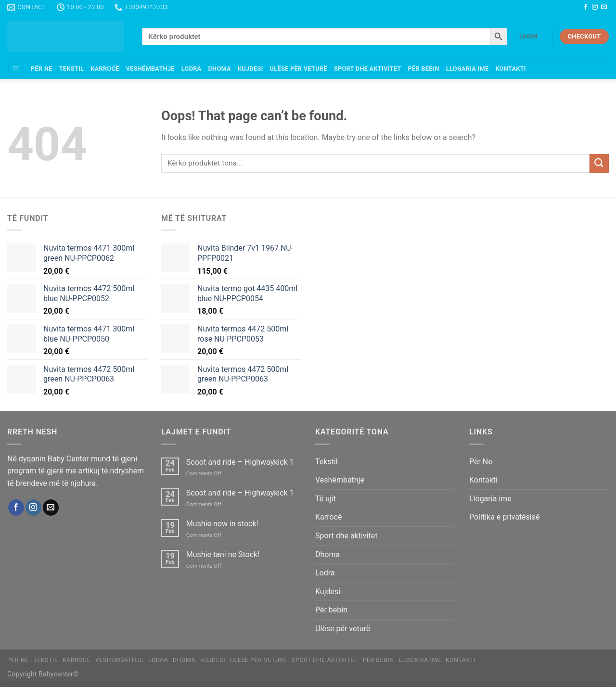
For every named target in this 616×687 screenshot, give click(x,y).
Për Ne (42, 69)
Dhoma (220, 69)
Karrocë (105, 69)
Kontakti (510, 69)
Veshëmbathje (150, 69)
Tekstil (72, 69)
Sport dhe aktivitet (368, 69)
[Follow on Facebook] (586, 7)
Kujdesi (250, 69)
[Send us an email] (604, 7)
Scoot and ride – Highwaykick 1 (240, 462)
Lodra (192, 69)
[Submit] (599, 163)
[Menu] (16, 69)
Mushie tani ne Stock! (223, 554)
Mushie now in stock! (222, 524)
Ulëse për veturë (299, 69)
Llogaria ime (468, 69)
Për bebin (423, 69)
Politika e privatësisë (505, 517)
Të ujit (326, 499)
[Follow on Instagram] (595, 7)
